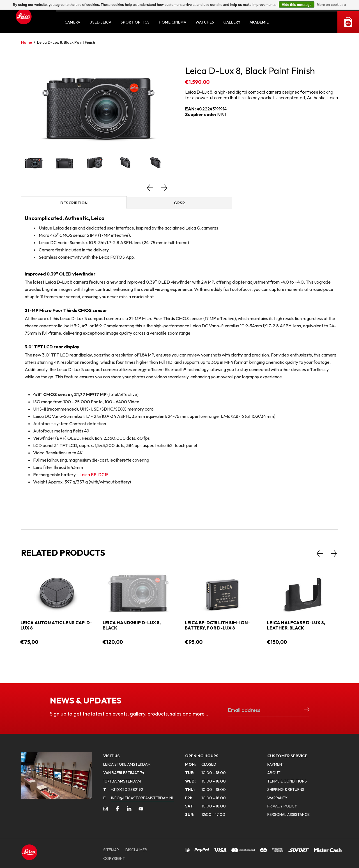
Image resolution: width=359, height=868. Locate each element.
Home (27, 42)
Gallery (232, 22)
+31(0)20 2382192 (123, 790)
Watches (205, 22)
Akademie (259, 22)
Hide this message (297, 5)
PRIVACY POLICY (282, 806)
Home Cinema (172, 22)
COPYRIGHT (114, 858)
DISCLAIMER (136, 850)
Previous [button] (150, 188)
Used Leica (100, 22)
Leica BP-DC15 (94, 474)
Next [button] (164, 188)
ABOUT (274, 773)
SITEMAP (111, 850)
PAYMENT (276, 764)
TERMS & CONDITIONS (287, 781)
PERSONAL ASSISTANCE (288, 814)
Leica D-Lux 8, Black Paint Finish (66, 42)
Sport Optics (135, 22)
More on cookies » (331, 5)
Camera (72, 22)
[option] (97, 105)
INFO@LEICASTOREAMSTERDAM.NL (142, 798)
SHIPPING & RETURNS (286, 790)
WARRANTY (277, 798)
